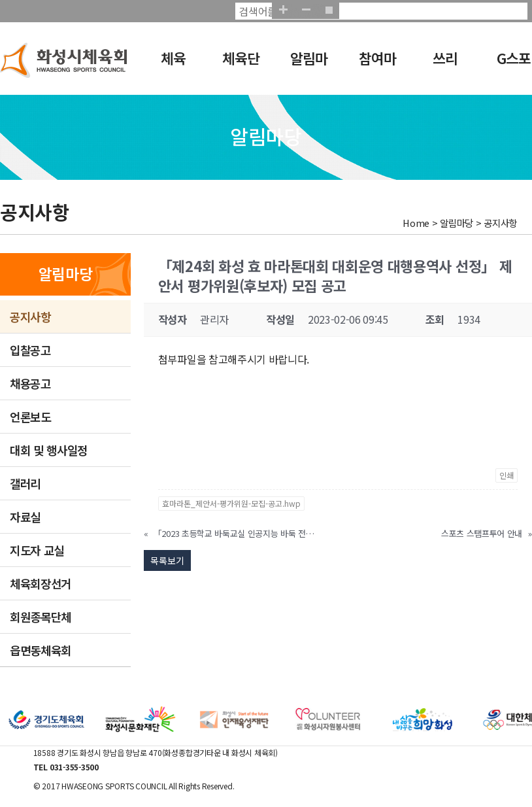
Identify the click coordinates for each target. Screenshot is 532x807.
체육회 (167, 67)
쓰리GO (438, 67)
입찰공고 (30, 350)
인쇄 (507, 475)
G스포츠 (510, 67)
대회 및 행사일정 (49, 450)
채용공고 (30, 383)
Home (416, 223)
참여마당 (374, 67)
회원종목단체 (41, 617)
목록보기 (167, 560)
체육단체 (239, 67)
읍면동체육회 (41, 650)
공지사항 (30, 317)
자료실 (25, 517)
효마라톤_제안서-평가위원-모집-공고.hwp (231, 503)
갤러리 (25, 483)
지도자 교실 (37, 550)
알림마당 (307, 67)
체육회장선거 (41, 583)
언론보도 (30, 417)
